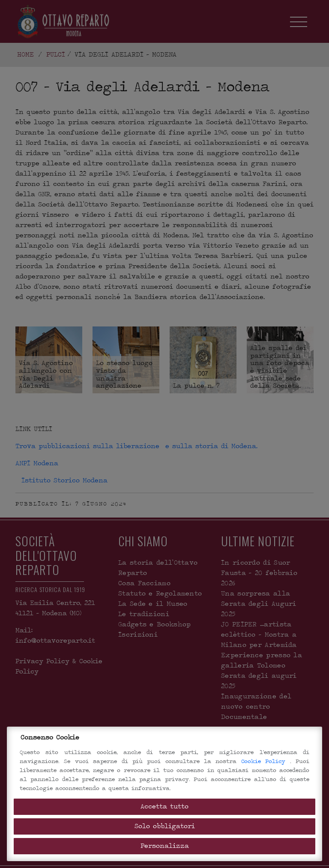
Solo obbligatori (165, 826)
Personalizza (165, 846)
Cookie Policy (266, 761)
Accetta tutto (164, 807)
